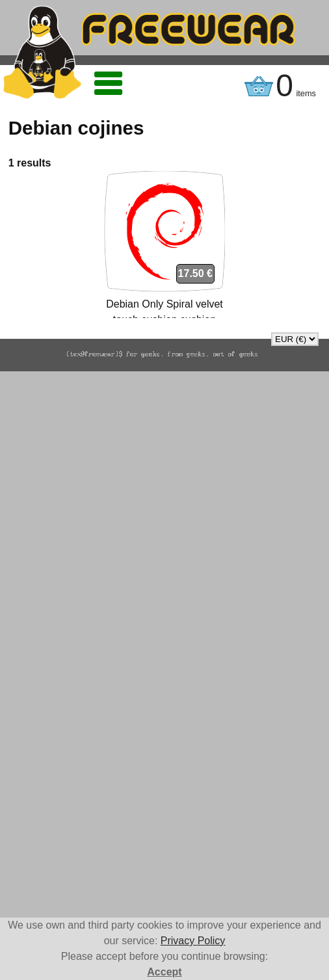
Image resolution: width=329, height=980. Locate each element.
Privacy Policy (193, 941)
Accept (164, 972)
